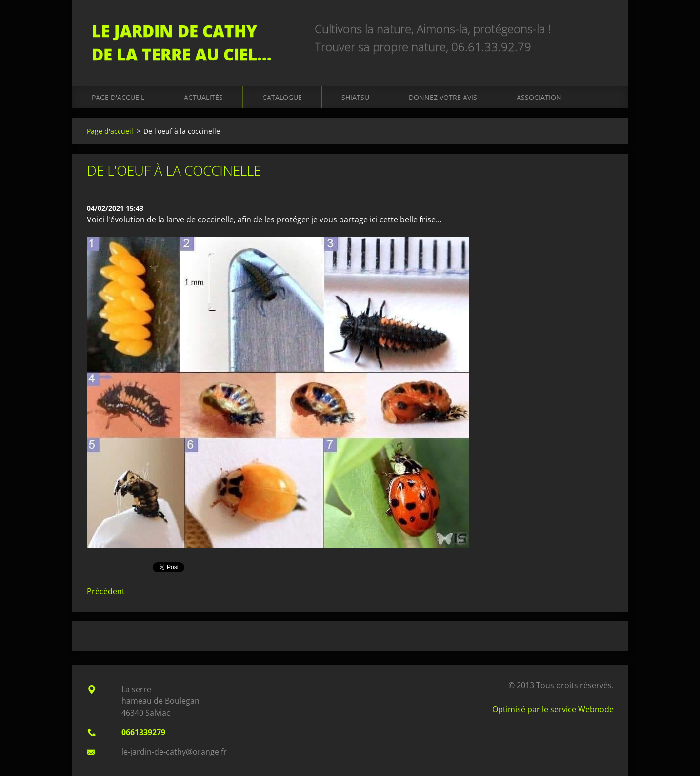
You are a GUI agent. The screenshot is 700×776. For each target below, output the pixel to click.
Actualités (203, 97)
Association (539, 97)
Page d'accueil (118, 97)
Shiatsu (355, 97)
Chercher (603, 28)
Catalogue (282, 97)
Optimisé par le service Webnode (553, 709)
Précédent (106, 591)
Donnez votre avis (443, 97)
